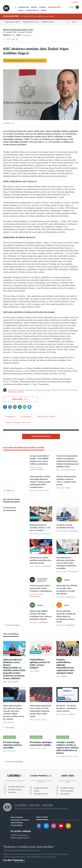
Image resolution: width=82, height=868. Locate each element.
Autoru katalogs (67, 791)
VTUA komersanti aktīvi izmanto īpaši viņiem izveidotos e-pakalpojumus (41, 588)
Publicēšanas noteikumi (16, 392)
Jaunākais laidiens (41, 788)
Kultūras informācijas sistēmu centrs (18, 30)
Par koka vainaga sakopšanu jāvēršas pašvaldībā (12, 745)
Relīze (13, 35)
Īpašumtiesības (73, 756)
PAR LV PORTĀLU (17, 817)
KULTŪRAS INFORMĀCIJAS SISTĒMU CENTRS (24, 448)
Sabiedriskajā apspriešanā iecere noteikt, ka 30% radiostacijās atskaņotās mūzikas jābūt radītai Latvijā (40, 711)
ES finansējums (26, 417)
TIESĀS (21, 11)
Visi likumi (12, 792)
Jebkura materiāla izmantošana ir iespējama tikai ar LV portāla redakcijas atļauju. (36, 854)
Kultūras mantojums (37, 469)
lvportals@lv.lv (23, 835)
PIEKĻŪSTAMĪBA (17, 823)
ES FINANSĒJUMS (10, 511)
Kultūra (73, 470)
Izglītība (44, 748)
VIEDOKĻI (43, 7)
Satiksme (11, 722)
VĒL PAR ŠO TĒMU (11, 500)
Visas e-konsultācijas (15, 762)
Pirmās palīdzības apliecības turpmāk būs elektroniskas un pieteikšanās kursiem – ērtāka (66, 617)
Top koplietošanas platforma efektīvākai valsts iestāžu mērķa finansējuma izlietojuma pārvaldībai (66, 563)
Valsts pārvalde (13, 682)
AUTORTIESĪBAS (17, 825)
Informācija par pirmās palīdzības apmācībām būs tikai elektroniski (40, 560)
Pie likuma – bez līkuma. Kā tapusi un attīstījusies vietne (67, 708)
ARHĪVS (44, 11)
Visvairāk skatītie (15, 790)
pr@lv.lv (27, 838)
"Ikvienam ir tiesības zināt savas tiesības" (29, 847)
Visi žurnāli (65, 794)
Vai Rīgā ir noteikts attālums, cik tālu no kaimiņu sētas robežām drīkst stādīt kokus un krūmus (68, 748)
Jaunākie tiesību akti (16, 787)
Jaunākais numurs (68, 788)
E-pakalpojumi (26, 35)
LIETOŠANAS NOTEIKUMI (20, 820)
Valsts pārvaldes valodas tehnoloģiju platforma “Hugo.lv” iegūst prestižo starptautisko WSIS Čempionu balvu (40, 482)
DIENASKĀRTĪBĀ (54, 7)
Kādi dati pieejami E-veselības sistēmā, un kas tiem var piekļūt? (40, 528)
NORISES (34, 7)
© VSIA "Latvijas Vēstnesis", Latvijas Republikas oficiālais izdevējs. (30, 857)
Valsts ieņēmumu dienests (46, 417)
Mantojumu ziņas (41, 794)
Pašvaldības (12, 751)
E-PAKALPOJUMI (9, 508)
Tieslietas (64, 676)
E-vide (46, 491)
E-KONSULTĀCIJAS (32, 11)
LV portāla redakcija (21, 831)
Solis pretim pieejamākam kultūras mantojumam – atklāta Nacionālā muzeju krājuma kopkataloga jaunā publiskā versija (68, 461)
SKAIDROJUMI (24, 7)
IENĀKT (76, 2)
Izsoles (36, 791)
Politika (37, 671)
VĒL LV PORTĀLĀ (11, 634)
